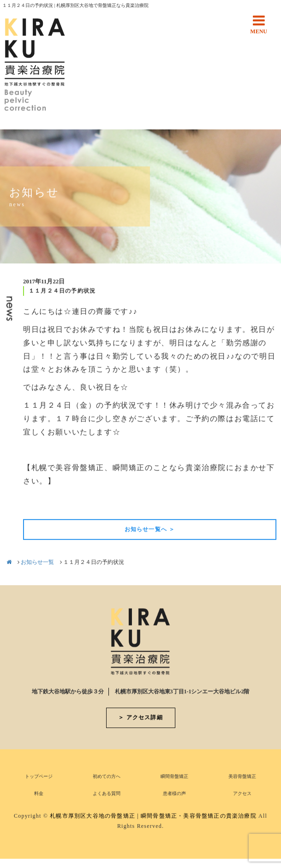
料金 (39, 794)
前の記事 (39, 504)
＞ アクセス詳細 (140, 718)
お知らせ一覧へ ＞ (150, 530)
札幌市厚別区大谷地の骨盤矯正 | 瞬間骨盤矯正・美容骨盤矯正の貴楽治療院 (153, 817)
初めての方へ (107, 777)
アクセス (242, 794)
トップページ (39, 777)
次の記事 (261, 504)
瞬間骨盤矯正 (174, 777)
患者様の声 (174, 794)
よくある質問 (107, 794)
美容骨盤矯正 (242, 777)
